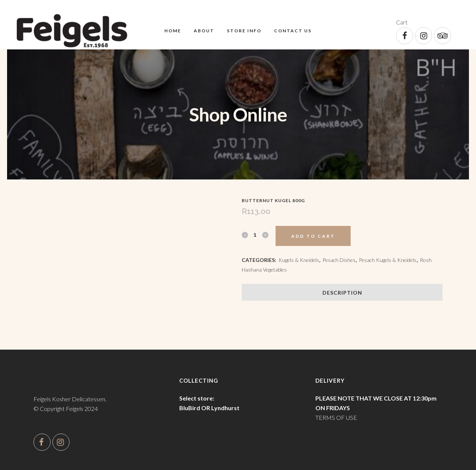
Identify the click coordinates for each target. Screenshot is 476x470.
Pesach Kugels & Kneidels (388, 260)
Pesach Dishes (339, 260)
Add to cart (313, 236)
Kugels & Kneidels (299, 260)
